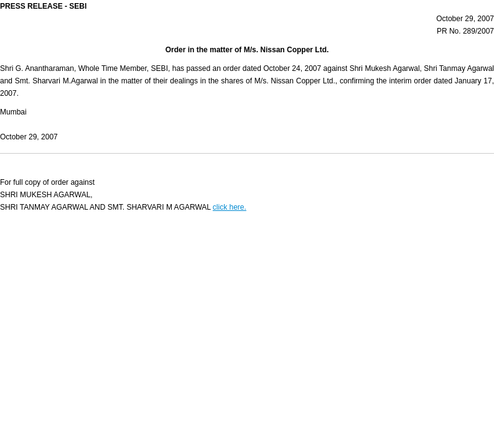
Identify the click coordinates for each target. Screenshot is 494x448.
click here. (230, 207)
